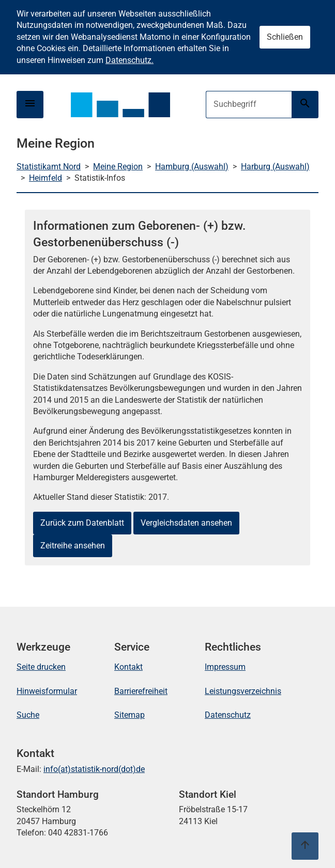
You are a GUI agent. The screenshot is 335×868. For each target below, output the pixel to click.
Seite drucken (41, 667)
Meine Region (118, 167)
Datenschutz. (130, 60)
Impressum (225, 667)
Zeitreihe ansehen (73, 546)
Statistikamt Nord (49, 167)
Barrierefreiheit (141, 691)
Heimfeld (45, 178)
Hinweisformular (47, 691)
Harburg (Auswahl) (275, 167)
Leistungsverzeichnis (243, 691)
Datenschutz (228, 715)
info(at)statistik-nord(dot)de (94, 769)
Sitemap (130, 715)
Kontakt (128, 667)
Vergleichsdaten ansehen (186, 523)
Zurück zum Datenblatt (82, 523)
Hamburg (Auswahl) (192, 167)
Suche (28, 715)
